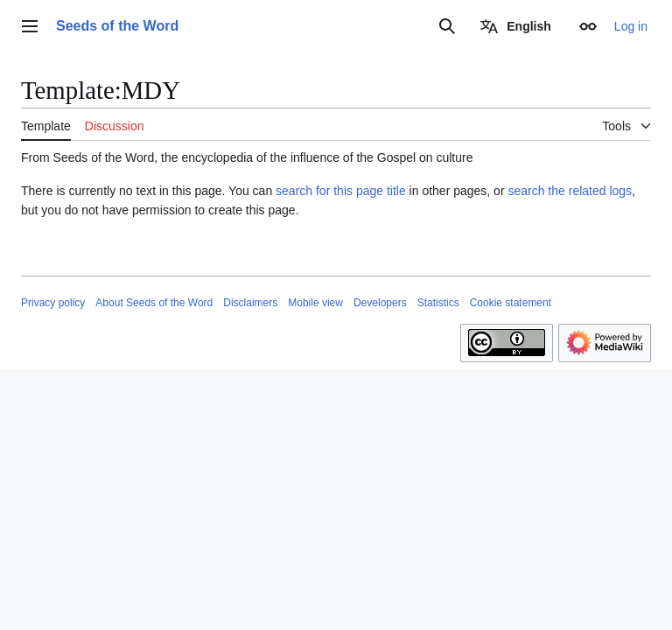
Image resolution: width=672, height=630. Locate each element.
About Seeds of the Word (154, 303)
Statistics (438, 303)
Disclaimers (250, 303)
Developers (380, 303)
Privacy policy (53, 303)
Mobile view (315, 303)
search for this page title (341, 191)
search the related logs (570, 191)
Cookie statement (511, 303)
